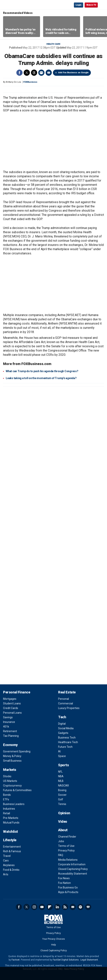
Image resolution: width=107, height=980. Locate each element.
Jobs (61, 841)
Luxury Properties (69, 708)
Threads (34, 73)
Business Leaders (14, 804)
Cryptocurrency (12, 786)
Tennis (62, 804)
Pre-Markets (11, 818)
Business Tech (67, 738)
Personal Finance (17, 692)
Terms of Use (66, 846)
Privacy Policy (66, 850)
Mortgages (10, 699)
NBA (61, 776)
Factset (16, 960)
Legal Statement (89, 960)
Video (63, 821)
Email (49, 73)
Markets (10, 770)
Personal (64, 699)
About (63, 830)
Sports (63, 765)
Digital (62, 724)
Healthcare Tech (68, 742)
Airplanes (9, 865)
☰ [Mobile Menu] (102, 5)
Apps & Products (68, 892)
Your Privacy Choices (54, 939)
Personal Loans (12, 713)
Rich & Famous (12, 851)
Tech (62, 717)
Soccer (62, 795)
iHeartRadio (88, 907)
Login (79, 5)
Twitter (27, 73)
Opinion (64, 813)
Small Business (12, 761)
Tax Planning (11, 736)
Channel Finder (67, 837)
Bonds (7, 795)
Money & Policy (12, 756)
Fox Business (16, 5)
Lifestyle (10, 840)
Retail (7, 813)
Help (53, 945)
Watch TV (91, 5)
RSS (65, 907)
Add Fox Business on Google (73, 73)
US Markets (10, 781)
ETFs (6, 799)
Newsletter (73, 907)
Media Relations (68, 860)
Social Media (66, 728)
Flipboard (50, 907)
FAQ (61, 855)
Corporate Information (72, 864)
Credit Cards (11, 708)
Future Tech (65, 747)
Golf (61, 799)
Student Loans (12, 703)
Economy (10, 745)
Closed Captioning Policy (73, 869)
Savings (8, 717)
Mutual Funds (11, 823)
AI (59, 751)
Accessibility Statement (73, 874)
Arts (6, 874)
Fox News (64, 878)
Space (62, 756)
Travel (7, 856)
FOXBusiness (30, 82)
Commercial (66, 703)
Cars (6, 861)
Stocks (7, 776)
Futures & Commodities (17, 790)
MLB (61, 781)
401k (6, 727)
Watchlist (10, 832)
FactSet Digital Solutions (66, 960)
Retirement (10, 731)
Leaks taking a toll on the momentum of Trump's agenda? (41, 378)
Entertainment (12, 847)
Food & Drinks (11, 870)
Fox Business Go (68, 887)
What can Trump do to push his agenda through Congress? (42, 371)
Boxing (62, 790)
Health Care (53, 44)
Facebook (19, 73)
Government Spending (17, 751)
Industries (9, 809)
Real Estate (67, 692)
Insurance (9, 722)
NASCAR (64, 786)
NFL (60, 772)
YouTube (42, 907)
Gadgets (63, 733)
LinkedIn (57, 907)
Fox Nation (64, 883)
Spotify (80, 907)
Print (41, 73)
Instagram (34, 907)
